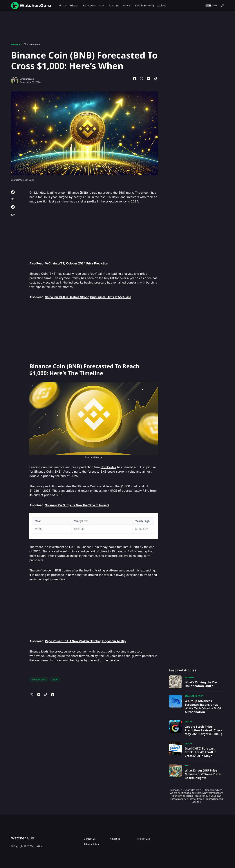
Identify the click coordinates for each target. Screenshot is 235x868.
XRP (187, 765)
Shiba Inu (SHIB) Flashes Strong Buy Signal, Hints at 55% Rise (88, 297)
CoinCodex (108, 467)
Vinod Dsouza (27, 79)
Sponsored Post (194, 696)
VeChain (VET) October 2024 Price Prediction (77, 263)
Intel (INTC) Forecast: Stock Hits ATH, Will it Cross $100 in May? (200, 752)
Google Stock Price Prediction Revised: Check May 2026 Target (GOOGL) (204, 730)
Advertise (115, 839)
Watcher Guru (23, 838)
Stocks (188, 722)
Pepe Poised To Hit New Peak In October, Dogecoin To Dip (85, 641)
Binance (16, 44)
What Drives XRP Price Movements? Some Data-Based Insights (203, 774)
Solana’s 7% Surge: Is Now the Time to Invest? (77, 505)
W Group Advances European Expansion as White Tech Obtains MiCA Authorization (203, 706)
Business (189, 677)
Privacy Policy (91, 844)
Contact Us (90, 839)
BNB (55, 680)
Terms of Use (143, 839)
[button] (211, 6)
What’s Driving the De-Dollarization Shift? (201, 684)
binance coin (39, 680)
